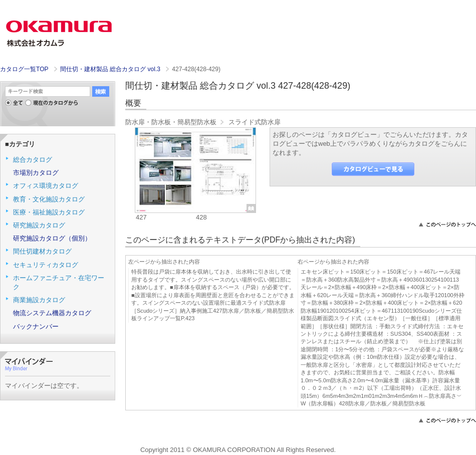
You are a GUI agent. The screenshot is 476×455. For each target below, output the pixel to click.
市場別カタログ (36, 173)
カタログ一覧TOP (24, 69)
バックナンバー (36, 326)
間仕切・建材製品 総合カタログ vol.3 (111, 69)
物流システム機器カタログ (52, 313)
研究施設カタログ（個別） (52, 238)
